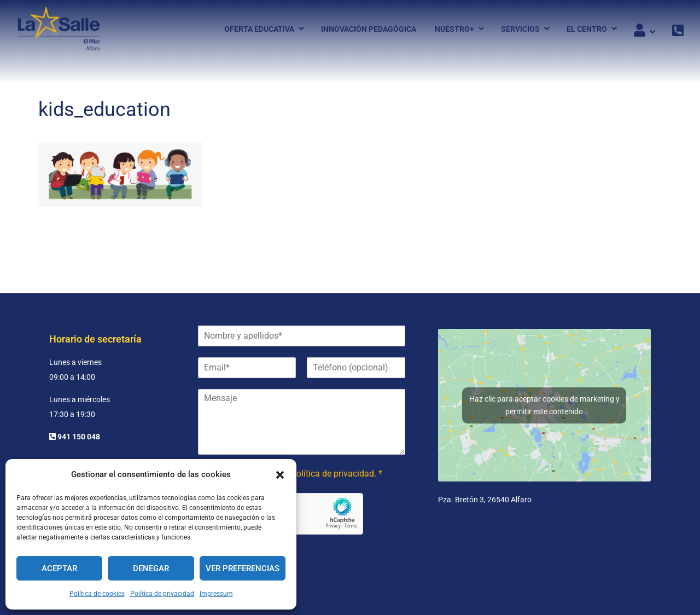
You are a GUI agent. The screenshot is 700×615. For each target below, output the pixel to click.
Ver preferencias (243, 568)
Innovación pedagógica (369, 29)
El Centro (587, 29)
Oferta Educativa (259, 29)
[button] (280, 475)
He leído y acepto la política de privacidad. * (298, 474)
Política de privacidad (162, 594)
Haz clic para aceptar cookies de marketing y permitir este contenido (544, 405)
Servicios (520, 29)
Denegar (151, 568)
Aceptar (59, 568)
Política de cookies (97, 594)
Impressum (216, 594)
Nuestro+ (454, 29)
